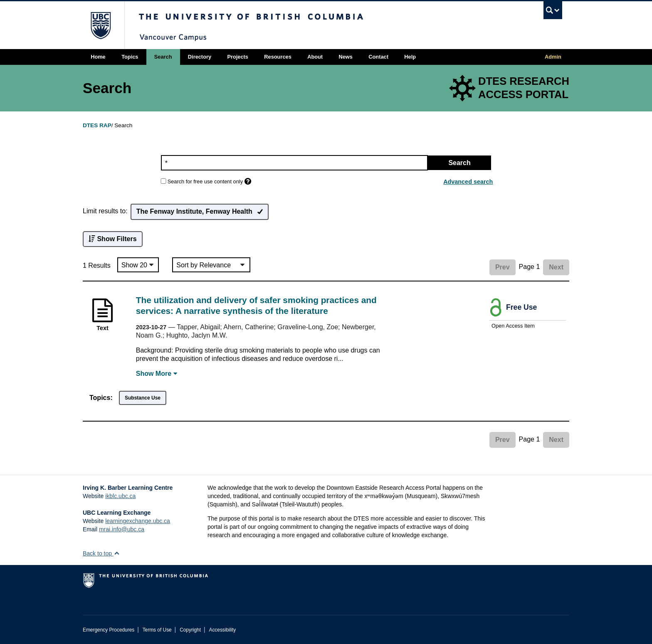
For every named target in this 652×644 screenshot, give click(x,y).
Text (102, 328)
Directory (200, 57)
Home (98, 57)
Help (410, 57)
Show (157, 374)
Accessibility (222, 630)
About (315, 57)
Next (556, 267)
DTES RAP (97, 125)
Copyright (190, 630)
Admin (553, 57)
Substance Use (143, 398)
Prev (503, 267)
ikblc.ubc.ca (120, 496)
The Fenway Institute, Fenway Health (200, 212)
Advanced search (468, 182)
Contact (378, 57)
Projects (238, 57)
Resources (278, 57)
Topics (130, 57)
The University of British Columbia (100, 25)
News (345, 57)
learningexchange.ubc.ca (138, 521)
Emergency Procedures (109, 630)
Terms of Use (157, 630)
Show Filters (113, 239)
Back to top (101, 553)
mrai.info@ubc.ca (122, 529)
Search (163, 57)
